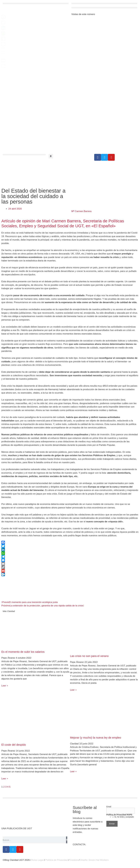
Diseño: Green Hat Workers (94, 860)
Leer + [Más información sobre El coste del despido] (5, 779)
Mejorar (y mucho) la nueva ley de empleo (96, 738)
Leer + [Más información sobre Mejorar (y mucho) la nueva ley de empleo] (73, 771)
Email (109, 807)
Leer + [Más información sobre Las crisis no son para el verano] (73, 690)
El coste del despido (14, 745)
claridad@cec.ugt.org (97, 844)
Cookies (74, 860)
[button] (36, 3)
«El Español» (104, 226)
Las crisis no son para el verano (89, 656)
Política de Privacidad (57, 860)
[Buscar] (67, 840)
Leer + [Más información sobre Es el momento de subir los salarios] (5, 686)
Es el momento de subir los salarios (23, 652)
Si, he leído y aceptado (124, 817)
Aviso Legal (38, 860)
